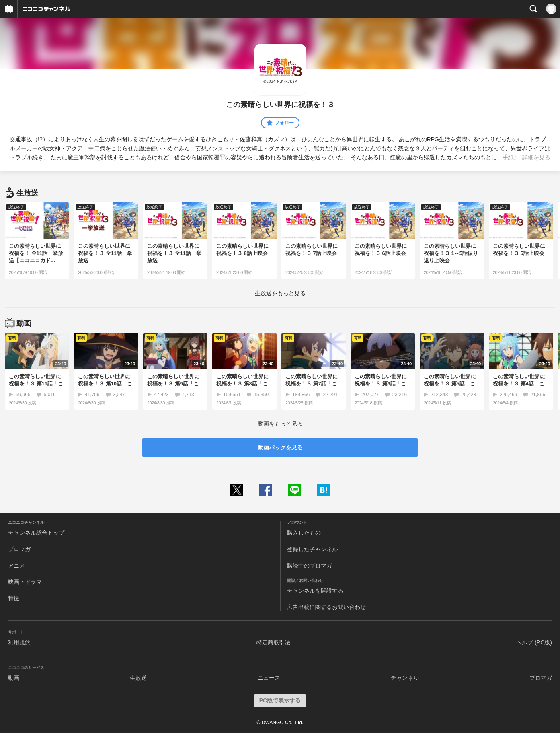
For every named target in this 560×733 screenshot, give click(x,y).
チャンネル (405, 678)
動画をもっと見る (280, 424)
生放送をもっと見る (280, 293)
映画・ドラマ (25, 582)
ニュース (269, 678)
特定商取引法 (273, 642)
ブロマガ (19, 549)
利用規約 (19, 642)
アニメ (16, 566)
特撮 (14, 598)
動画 (14, 678)
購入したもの (304, 533)
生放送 (138, 678)
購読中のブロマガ (310, 566)
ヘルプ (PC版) (534, 642)
